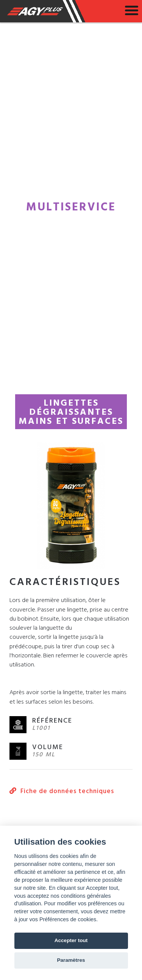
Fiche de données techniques (62, 792)
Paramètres (71, 960)
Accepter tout (71, 940)
